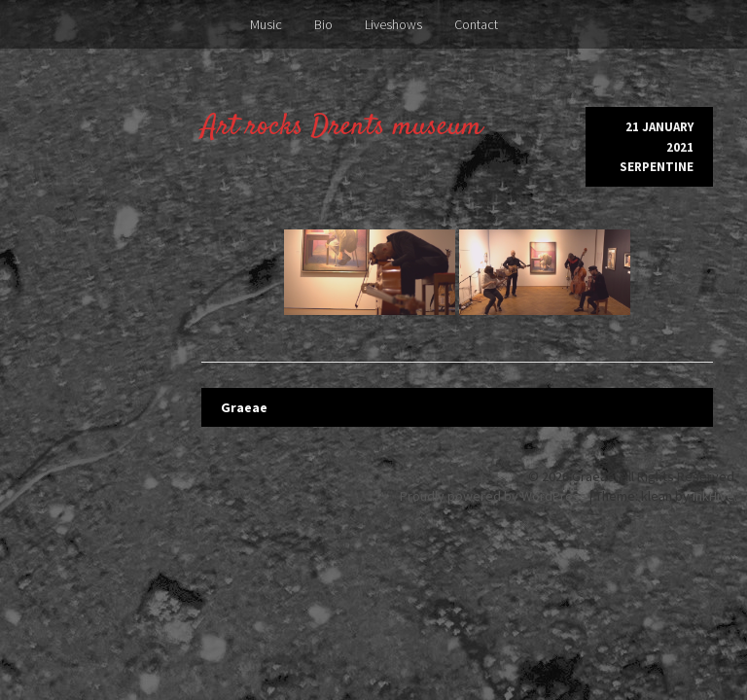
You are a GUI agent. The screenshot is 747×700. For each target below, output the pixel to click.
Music (266, 24)
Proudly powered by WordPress (493, 496)
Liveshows (393, 24)
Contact (476, 24)
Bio (323, 24)
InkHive (713, 496)
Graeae (244, 407)
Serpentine (657, 167)
